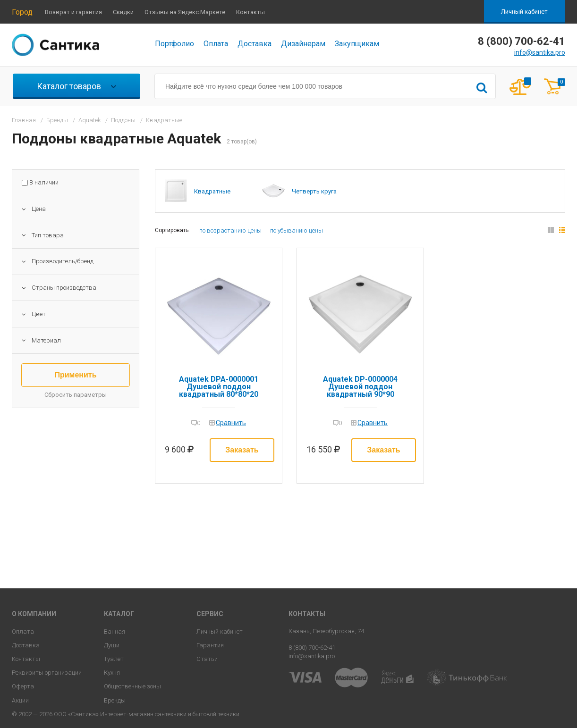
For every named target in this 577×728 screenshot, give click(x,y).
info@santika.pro (540, 52)
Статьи (207, 659)
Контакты (250, 12)
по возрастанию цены (230, 230)
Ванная (115, 632)
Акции (20, 700)
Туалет (114, 659)
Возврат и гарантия (73, 12)
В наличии (44, 183)
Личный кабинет (524, 12)
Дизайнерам (303, 44)
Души (112, 645)
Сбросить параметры (76, 395)
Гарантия (210, 645)
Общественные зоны (132, 686)
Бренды (115, 700)
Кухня (112, 673)
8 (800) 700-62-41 (312, 648)
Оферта (23, 686)
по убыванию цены (297, 230)
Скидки (123, 12)
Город (22, 12)
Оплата (216, 44)
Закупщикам (357, 44)
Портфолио (174, 44)
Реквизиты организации (47, 673)
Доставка (255, 44)
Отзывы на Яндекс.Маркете (185, 12)
